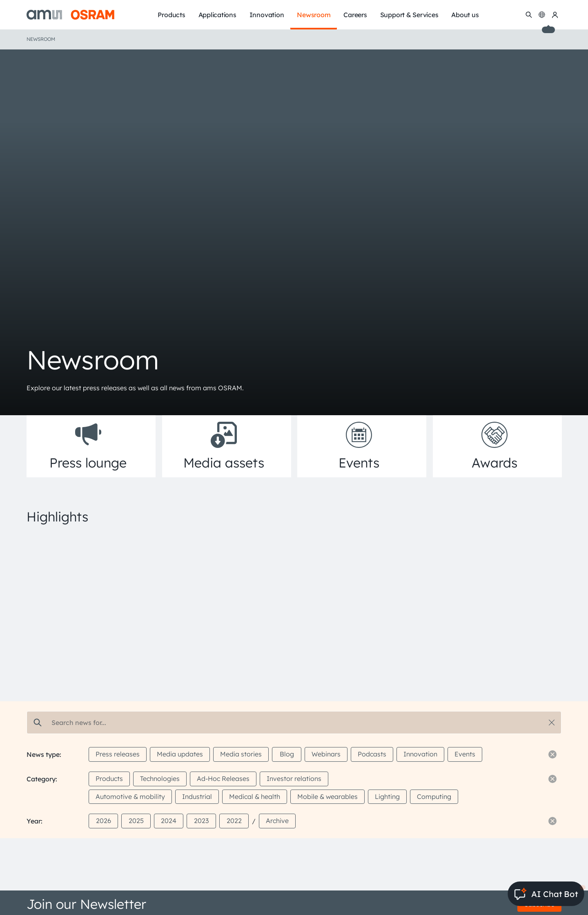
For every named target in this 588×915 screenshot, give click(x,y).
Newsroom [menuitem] (314, 15)
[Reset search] (552, 723)
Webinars (326, 754)
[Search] (529, 15)
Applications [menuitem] (217, 15)
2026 (104, 821)
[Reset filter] (552, 754)
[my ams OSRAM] (555, 15)
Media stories (241, 754)
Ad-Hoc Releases (223, 779)
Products (109, 779)
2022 (234, 821)
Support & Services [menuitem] (409, 15)
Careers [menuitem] (355, 15)
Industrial (197, 796)
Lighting (387, 796)
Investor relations (294, 779)
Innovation (420, 754)
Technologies (160, 779)
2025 (136, 821)
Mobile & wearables (327, 796)
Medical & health (255, 796)
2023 (201, 821)
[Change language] (542, 15)
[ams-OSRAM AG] (70, 15)
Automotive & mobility (130, 796)
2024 (169, 821)
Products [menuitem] (171, 15)
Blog (287, 754)
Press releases (118, 754)
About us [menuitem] (465, 15)
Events (465, 754)
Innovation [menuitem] (267, 15)
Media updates (180, 754)
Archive (277, 821)
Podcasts (372, 754)
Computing (434, 796)
